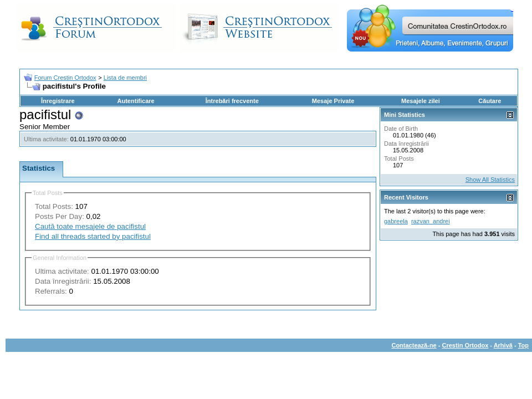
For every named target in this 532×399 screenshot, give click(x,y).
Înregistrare (58, 101)
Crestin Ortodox (465, 345)
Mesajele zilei (421, 101)
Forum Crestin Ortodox (65, 78)
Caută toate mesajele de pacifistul (90, 226)
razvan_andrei (431, 221)
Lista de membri (125, 78)
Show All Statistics (490, 180)
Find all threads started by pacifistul (93, 236)
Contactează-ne (414, 345)
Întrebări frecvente (232, 101)
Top (523, 345)
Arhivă (503, 345)
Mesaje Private (333, 101)
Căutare (490, 101)
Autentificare (135, 101)
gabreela (396, 221)
